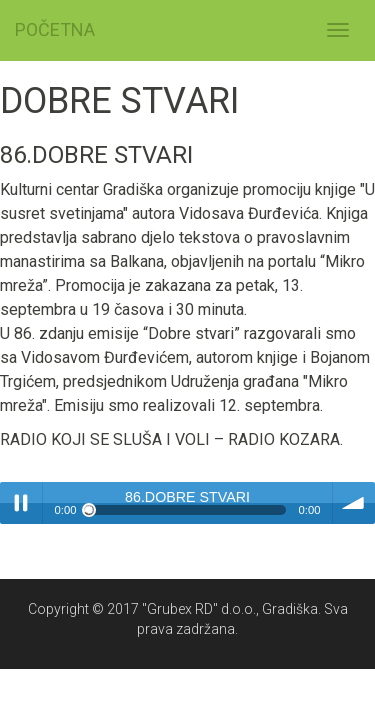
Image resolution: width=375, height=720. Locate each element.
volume (354, 503)
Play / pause (21, 503)
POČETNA (55, 29)
